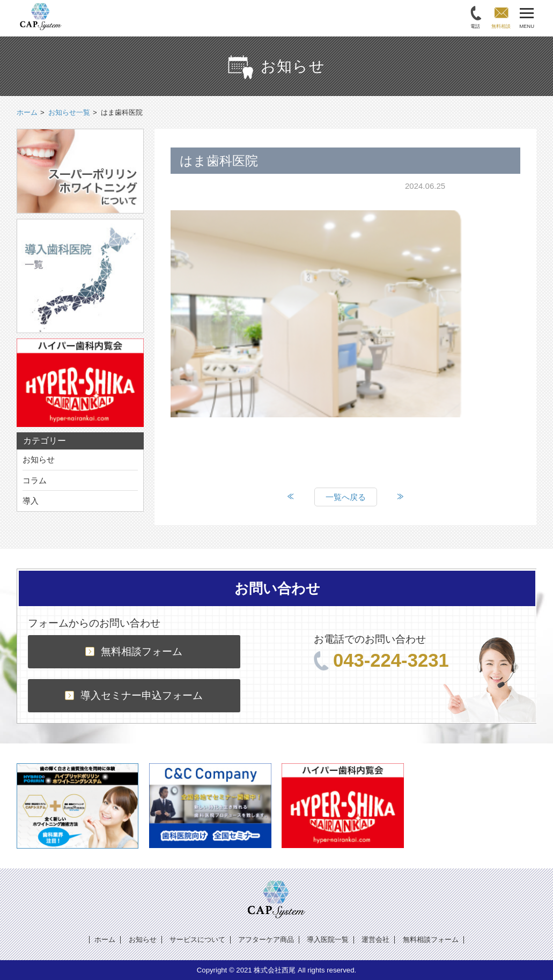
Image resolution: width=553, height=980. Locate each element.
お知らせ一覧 (69, 112)
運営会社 (375, 940)
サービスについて (197, 940)
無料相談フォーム (134, 651)
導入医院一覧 (328, 940)
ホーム (105, 940)
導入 (31, 501)
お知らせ (39, 459)
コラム (35, 480)
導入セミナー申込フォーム (134, 695)
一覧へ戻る (346, 497)
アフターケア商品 (266, 940)
